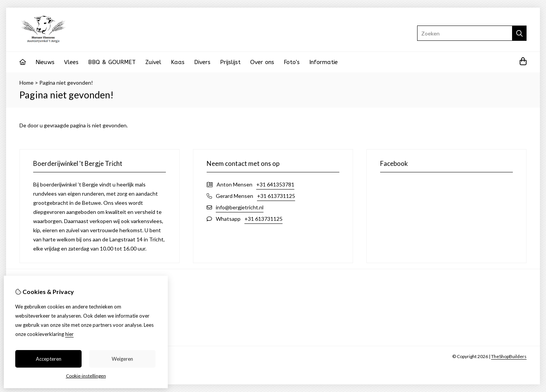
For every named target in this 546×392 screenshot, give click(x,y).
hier (69, 334)
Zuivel (153, 62)
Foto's (292, 62)
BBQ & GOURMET (112, 62)
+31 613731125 (276, 196)
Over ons (262, 62)
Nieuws (45, 62)
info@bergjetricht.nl (240, 207)
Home (26, 83)
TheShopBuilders (509, 356)
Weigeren (122, 359)
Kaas (178, 62)
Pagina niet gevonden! (66, 83)
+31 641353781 (275, 184)
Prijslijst (230, 62)
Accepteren (49, 359)
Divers (202, 62)
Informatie (324, 62)
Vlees (71, 62)
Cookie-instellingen (86, 376)
